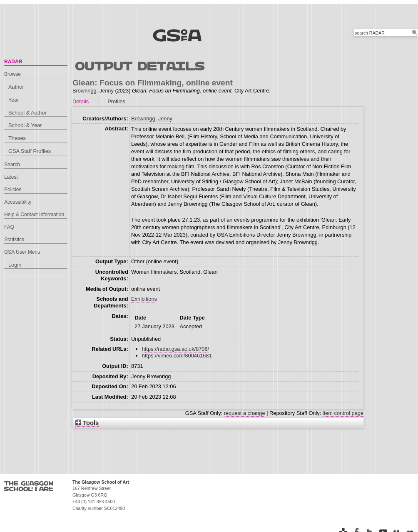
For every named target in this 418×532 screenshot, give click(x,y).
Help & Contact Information (34, 215)
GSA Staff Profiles (30, 151)
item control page (343, 413)
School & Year (25, 125)
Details (81, 101)
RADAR (13, 62)
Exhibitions (144, 299)
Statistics (14, 240)
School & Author (27, 113)
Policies (13, 190)
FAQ (9, 227)
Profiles (116, 101)
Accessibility (18, 202)
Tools (87, 423)
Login (15, 265)
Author (16, 87)
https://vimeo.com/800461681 (177, 356)
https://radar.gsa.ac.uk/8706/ (176, 349)
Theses (17, 138)
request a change (245, 413)
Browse (12, 74)
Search (12, 165)
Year (14, 100)
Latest (11, 177)
